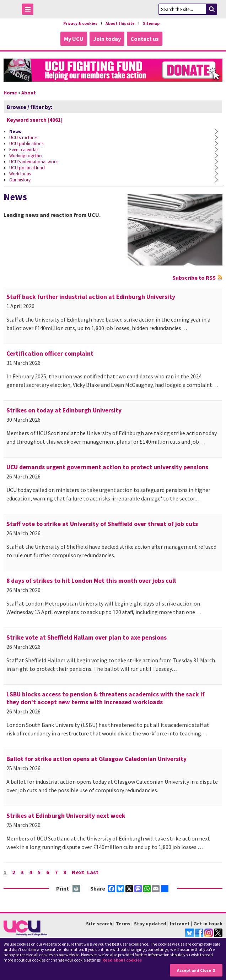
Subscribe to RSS (194, 278)
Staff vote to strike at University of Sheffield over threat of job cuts (102, 524)
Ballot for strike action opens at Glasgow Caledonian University (96, 759)
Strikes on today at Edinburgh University (64, 410)
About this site (120, 23)
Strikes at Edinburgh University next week (66, 816)
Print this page (77, 889)
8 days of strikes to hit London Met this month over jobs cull (91, 581)
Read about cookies (122, 960)
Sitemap (151, 23)
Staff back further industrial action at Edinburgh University (91, 297)
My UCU (74, 39)
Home (10, 93)
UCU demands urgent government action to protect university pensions (107, 467)
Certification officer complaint (50, 354)
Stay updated (150, 924)
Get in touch (208, 924)
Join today (107, 39)
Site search (99, 924)
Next (78, 872)
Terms (123, 924)
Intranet (180, 924)
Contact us (145, 39)
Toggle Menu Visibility (29, 10)
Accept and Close (194, 970)
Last (93, 872)
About (29, 93)
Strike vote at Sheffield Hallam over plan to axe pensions (87, 637)
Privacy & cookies (80, 23)
